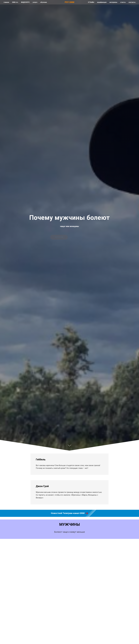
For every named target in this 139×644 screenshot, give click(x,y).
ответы (123, 2)
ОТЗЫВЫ (91, 2)
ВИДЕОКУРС (25, 2)
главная (6, 2)
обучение (44, 2)
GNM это (15, 2)
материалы (113, 2)
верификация (102, 2)
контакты (132, 2)
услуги (35, 2)
